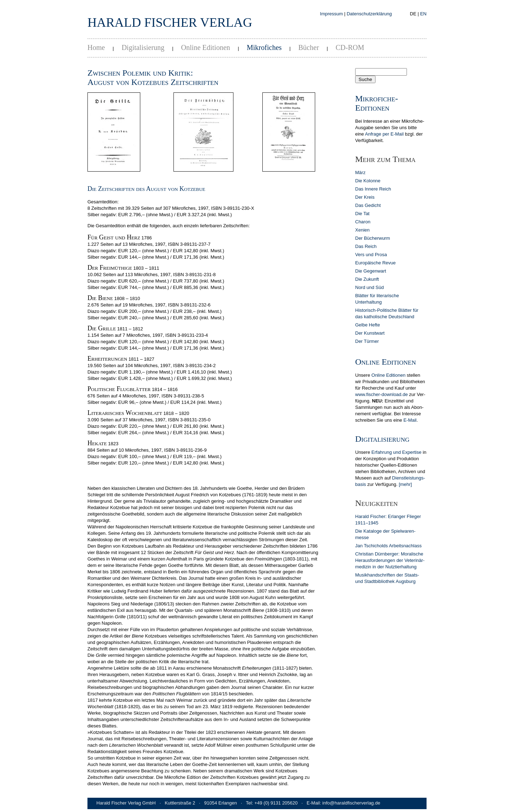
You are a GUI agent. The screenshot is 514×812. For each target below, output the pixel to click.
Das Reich (366, 246)
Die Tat (362, 214)
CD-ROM (350, 47)
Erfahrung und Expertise (397, 452)
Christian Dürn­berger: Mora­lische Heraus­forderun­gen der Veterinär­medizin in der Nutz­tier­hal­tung (390, 560)
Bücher (309, 47)
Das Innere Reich (373, 189)
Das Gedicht (368, 205)
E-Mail (410, 420)
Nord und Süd (369, 287)
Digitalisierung (143, 47)
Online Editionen (205, 47)
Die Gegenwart (371, 271)
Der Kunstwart (370, 333)
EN (423, 14)
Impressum (331, 14)
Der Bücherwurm (373, 238)
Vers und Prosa (371, 255)
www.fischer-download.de (381, 394)
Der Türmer (367, 341)
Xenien (362, 230)
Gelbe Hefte (367, 325)
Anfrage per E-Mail (384, 134)
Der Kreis (365, 197)
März (360, 172)
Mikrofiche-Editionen (377, 103)
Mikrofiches (264, 47)
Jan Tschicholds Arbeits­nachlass (388, 546)
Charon (363, 222)
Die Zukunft (367, 279)
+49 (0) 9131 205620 (276, 803)
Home (96, 47)
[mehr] (405, 484)
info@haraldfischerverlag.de (351, 803)
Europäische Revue (375, 263)
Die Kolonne (368, 181)
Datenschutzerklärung (369, 14)
